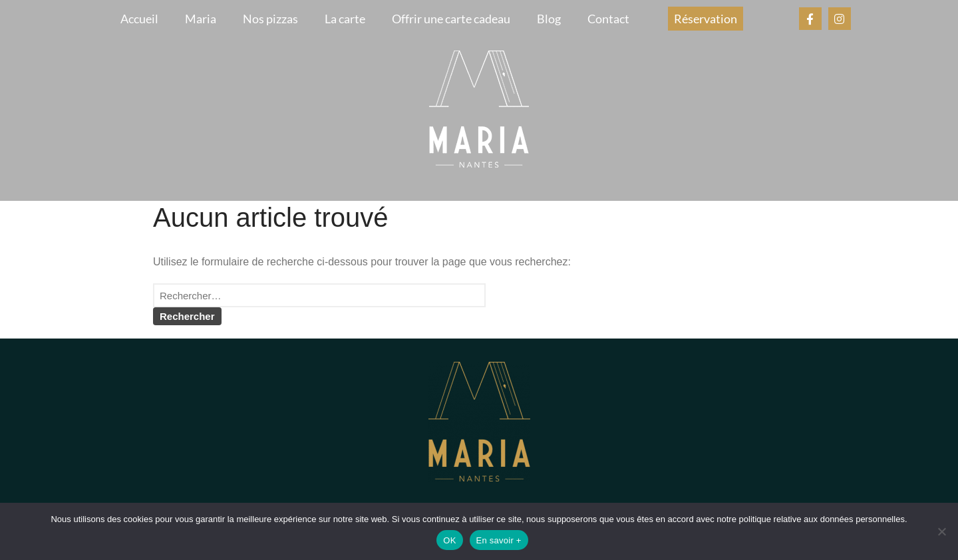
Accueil (139, 19)
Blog (549, 19)
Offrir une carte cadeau (451, 19)
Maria (201, 19)
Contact (608, 19)
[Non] (941, 531)
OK (449, 540)
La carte (345, 19)
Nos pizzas (270, 19)
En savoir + (499, 540)
